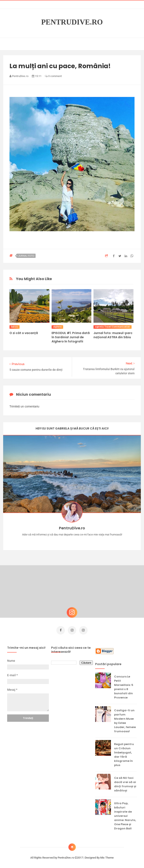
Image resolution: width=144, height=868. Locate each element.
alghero (57, 327)
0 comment (53, 76)
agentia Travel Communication (112, 327)
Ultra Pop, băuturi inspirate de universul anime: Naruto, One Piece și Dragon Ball (125, 815)
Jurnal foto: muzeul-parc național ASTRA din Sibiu (113, 335)
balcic (15, 327)
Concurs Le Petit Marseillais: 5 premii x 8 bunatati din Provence (124, 686)
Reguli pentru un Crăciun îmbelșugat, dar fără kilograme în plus (124, 754)
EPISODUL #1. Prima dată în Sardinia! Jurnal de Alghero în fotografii (71, 337)
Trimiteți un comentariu (24, 406)
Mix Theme (107, 857)
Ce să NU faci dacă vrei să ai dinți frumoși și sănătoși (125, 783)
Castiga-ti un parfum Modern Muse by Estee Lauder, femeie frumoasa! (125, 720)
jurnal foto (26, 256)
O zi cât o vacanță (24, 333)
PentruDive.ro (72, 22)
